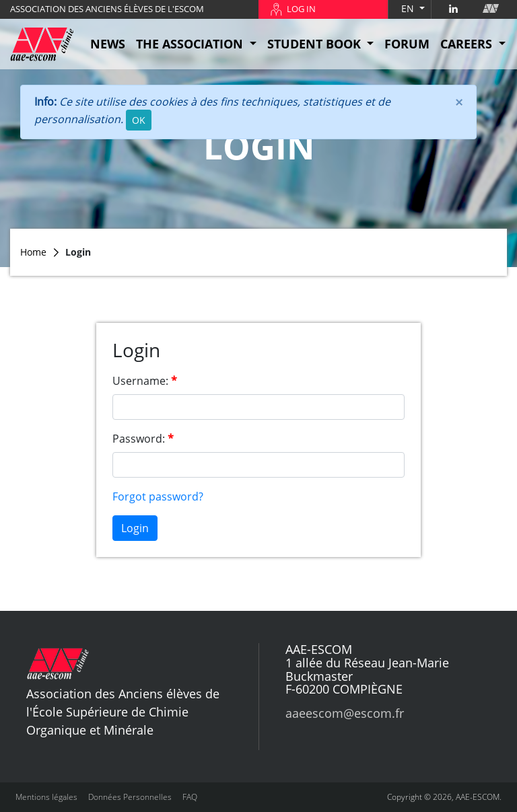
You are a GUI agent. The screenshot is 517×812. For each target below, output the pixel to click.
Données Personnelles (130, 797)
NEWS (108, 44)
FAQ (190, 797)
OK (139, 120)
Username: (140, 381)
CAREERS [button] (468, 44)
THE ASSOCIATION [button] (191, 44)
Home (33, 252)
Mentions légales (46, 797)
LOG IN (301, 9)
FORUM (407, 44)
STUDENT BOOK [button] (316, 44)
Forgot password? (158, 496)
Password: (139, 439)
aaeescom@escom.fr (345, 713)
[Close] (459, 102)
